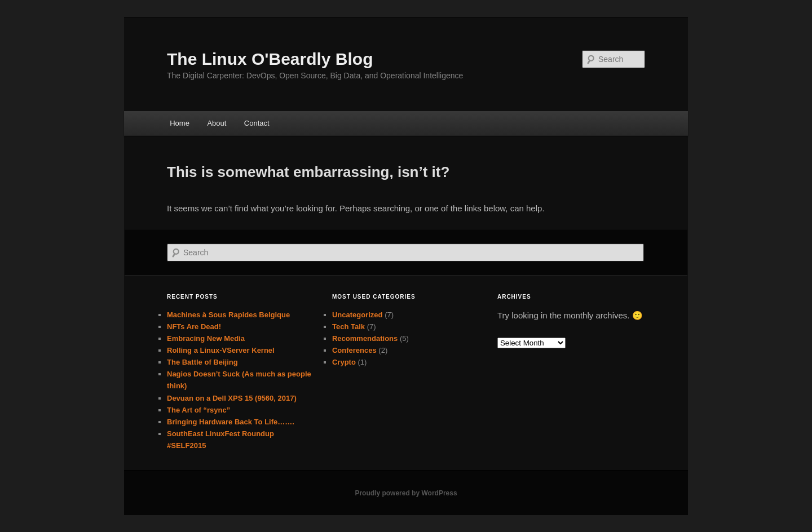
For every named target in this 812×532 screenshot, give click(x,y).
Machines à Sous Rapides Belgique (228, 315)
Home (180, 123)
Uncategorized (358, 315)
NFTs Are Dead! (194, 327)
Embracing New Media (206, 338)
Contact (257, 123)
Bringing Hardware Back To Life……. (231, 422)
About (217, 123)
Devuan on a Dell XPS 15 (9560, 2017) (232, 398)
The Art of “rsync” (198, 410)
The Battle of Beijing (202, 362)
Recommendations (365, 338)
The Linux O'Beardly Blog (270, 59)
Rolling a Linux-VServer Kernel (221, 350)
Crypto (344, 362)
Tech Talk (348, 327)
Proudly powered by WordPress (406, 493)
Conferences (354, 350)
